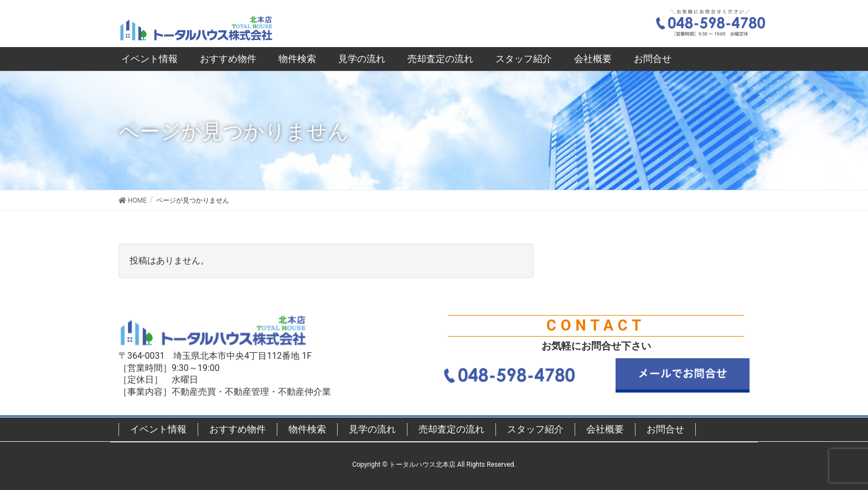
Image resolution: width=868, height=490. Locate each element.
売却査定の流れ (451, 429)
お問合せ (665, 429)
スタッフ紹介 (535, 429)
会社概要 (605, 429)
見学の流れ (372, 429)
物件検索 (307, 429)
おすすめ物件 (237, 429)
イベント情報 (158, 429)
